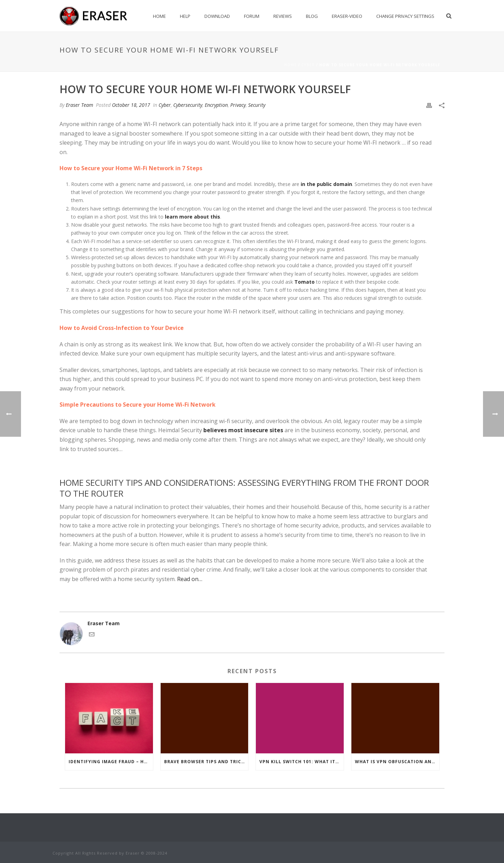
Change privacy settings (405, 16)
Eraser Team (79, 105)
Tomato (304, 282)
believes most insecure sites (243, 430)
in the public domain (326, 184)
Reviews (283, 16)
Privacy (238, 105)
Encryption (216, 105)
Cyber (308, 65)
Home (159, 16)
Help (185, 16)
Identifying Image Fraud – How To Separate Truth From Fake (111, 762)
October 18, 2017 (131, 105)
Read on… (190, 579)
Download (217, 16)
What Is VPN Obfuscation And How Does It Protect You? (397, 762)
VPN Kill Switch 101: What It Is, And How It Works (302, 762)
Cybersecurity (188, 105)
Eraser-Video (347, 16)
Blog (312, 16)
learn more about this (192, 217)
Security (257, 105)
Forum (252, 16)
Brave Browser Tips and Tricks (206, 762)
